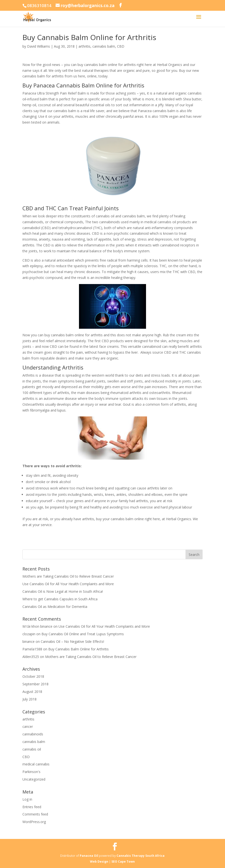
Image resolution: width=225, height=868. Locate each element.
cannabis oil (32, 749)
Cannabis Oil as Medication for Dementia (55, 607)
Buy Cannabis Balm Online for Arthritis (78, 649)
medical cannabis (36, 764)
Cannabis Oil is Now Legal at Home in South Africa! (63, 591)
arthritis (84, 46)
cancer (28, 726)
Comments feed (35, 814)
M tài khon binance (37, 626)
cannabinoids (33, 734)
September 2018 (35, 684)
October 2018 (33, 676)
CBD (121, 46)
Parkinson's (31, 772)
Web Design (99, 862)
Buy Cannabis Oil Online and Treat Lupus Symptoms (83, 634)
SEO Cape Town (123, 862)
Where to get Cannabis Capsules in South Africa (60, 599)
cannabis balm (104, 46)
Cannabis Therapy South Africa (141, 856)
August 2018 (32, 692)
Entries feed (32, 807)
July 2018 (29, 699)
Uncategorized (34, 779)
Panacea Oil (89, 856)
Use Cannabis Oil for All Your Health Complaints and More (68, 584)
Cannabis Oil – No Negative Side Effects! (72, 641)
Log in (27, 799)
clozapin (29, 634)
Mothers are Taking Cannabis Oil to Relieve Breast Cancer (68, 576)
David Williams (39, 46)
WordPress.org (34, 822)
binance (29, 641)
